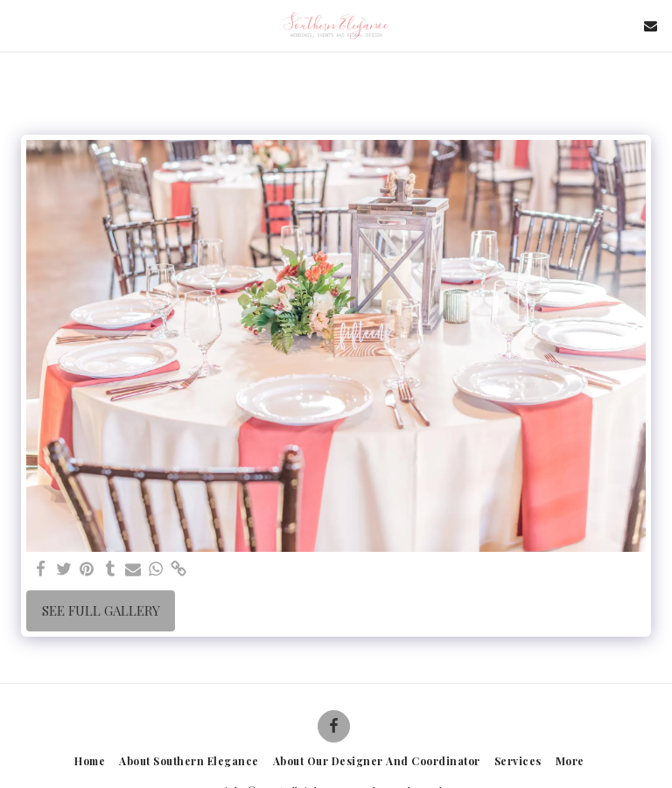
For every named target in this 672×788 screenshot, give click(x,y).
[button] (19, 25)
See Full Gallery (101, 610)
